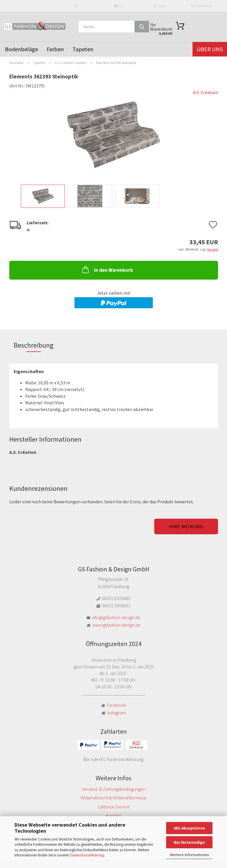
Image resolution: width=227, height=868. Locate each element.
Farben (55, 49)
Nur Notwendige (189, 842)
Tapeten (83, 49)
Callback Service (114, 807)
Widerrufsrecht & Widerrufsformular (114, 798)
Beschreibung (34, 345)
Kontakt (114, 816)
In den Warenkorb (107, 269)
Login (160, 6)
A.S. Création (206, 92)
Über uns (210, 49)
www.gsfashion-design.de (116, 625)
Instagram (117, 713)
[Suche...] (142, 27)
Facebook (117, 705)
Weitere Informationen (189, 855)
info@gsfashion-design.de (116, 617)
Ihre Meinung (186, 526)
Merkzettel (201, 6)
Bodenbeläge (21, 49)
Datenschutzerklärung (87, 855)
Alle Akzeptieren (189, 828)
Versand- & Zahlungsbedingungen (114, 789)
